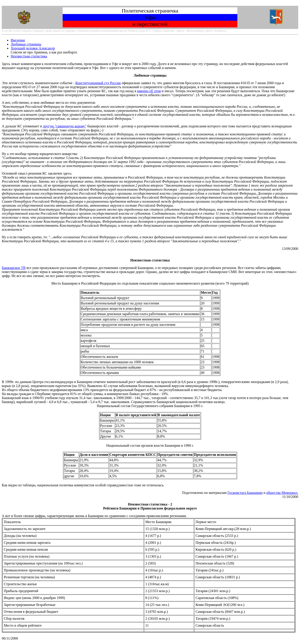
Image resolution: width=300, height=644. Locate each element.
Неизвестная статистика (29, 56)
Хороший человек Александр (33, 48)
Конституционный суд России (98, 83)
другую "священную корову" (65, 126)
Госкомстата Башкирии (245, 493)
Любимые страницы (26, 44)
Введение (18, 40)
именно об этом (149, 91)
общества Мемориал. (282, 493)
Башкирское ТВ (14, 268)
